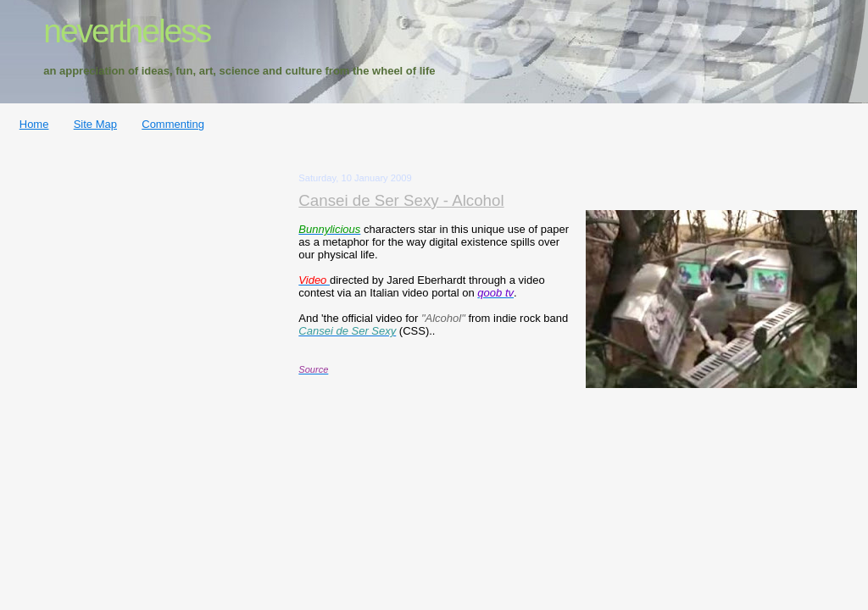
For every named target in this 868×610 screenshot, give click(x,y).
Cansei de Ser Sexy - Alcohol (401, 200)
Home (34, 124)
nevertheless (127, 31)
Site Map (95, 124)
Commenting (173, 124)
